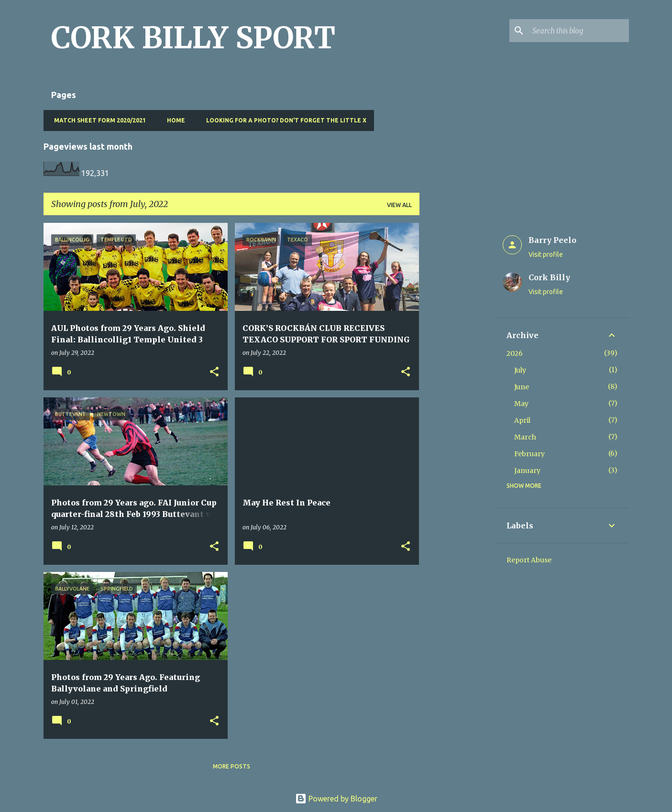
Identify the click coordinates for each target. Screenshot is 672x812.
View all (399, 205)
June (522, 387)
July (520, 370)
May (521, 404)
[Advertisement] (457, 366)
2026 (515, 353)
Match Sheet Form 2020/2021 (97, 120)
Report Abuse (529, 560)
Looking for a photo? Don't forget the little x (283, 120)
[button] (214, 372)
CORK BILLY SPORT (193, 38)
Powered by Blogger (336, 799)
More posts (231, 766)
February (529, 454)
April (522, 420)
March (525, 437)
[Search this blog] (579, 31)
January (527, 471)
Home (173, 120)
